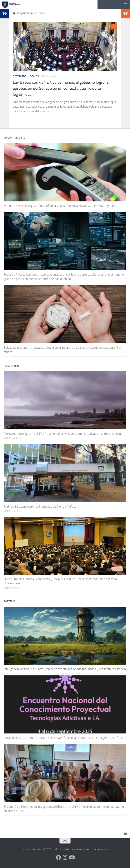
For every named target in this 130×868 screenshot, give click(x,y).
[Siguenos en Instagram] (65, 857)
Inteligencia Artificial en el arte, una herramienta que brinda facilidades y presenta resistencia (65, 669)
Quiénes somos (100, 849)
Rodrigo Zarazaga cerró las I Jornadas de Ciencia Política (40, 506)
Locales (34, 76)
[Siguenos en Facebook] (58, 857)
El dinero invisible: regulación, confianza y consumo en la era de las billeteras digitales (60, 206)
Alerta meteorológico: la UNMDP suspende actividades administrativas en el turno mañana (63, 434)
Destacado (20, 76)
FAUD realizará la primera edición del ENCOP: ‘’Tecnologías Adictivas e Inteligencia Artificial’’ (64, 738)
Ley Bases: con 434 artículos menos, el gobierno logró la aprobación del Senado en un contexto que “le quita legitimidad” (61, 88)
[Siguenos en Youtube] (72, 857)
